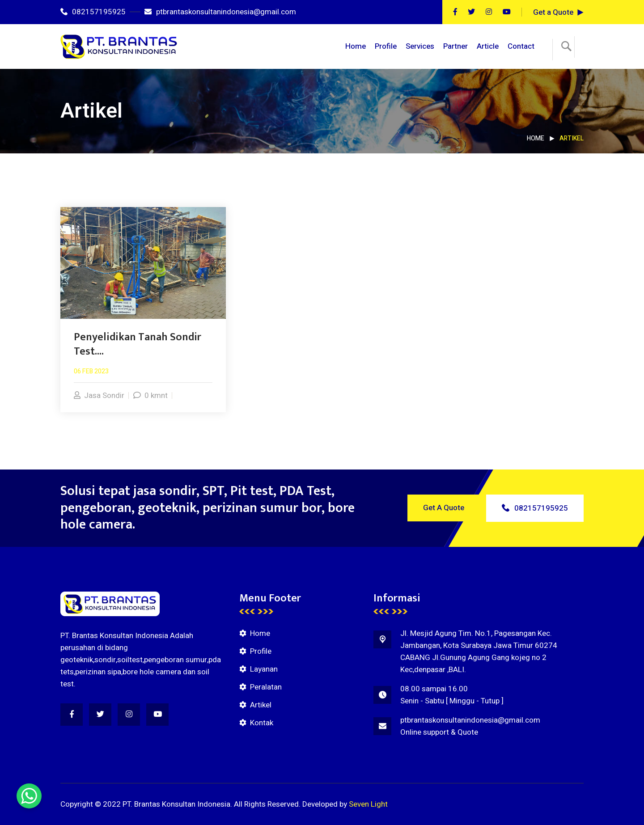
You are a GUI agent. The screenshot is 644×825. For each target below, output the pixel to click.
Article (488, 46)
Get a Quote (553, 12)
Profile (386, 46)
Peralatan (266, 687)
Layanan (264, 669)
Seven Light (368, 804)
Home (356, 46)
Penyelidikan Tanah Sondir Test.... (138, 344)
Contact (521, 46)
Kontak (262, 723)
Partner (455, 46)
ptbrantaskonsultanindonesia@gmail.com (220, 12)
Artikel (261, 705)
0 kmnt (150, 396)
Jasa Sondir (99, 396)
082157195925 (93, 12)
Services (420, 46)
